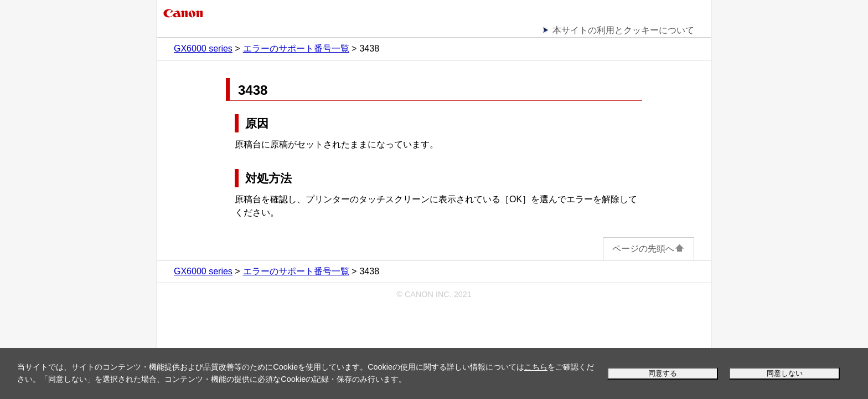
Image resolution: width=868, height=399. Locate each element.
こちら (536, 367)
